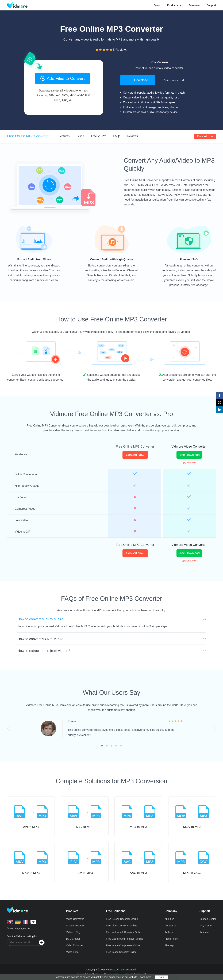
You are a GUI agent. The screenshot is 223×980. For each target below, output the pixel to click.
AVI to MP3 (31, 816)
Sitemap (169, 945)
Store (157, 5)
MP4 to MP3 (138, 816)
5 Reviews (120, 50)
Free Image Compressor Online (123, 945)
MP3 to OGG (192, 862)
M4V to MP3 (85, 816)
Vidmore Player (74, 932)
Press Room (171, 939)
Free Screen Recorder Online (122, 919)
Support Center (208, 919)
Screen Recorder (75, 926)
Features (64, 136)
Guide (80, 136)
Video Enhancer (75, 945)
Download (138, 80)
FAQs (117, 136)
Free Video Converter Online (122, 926)
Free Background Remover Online (125, 939)
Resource (194, 5)
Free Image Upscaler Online (121, 952)
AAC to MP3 (138, 862)
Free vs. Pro (99, 136)
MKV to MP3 (31, 862)
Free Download (189, 455)
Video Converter (75, 919)
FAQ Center (206, 926)
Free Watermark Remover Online (124, 932)
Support (211, 5)
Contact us (170, 926)
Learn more (145, 977)
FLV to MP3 (85, 862)
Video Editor (73, 952)
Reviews (133, 136)
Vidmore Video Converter (189, 447)
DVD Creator (73, 939)
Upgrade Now (189, 462)
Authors (169, 932)
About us (169, 919)
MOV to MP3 (192, 816)
